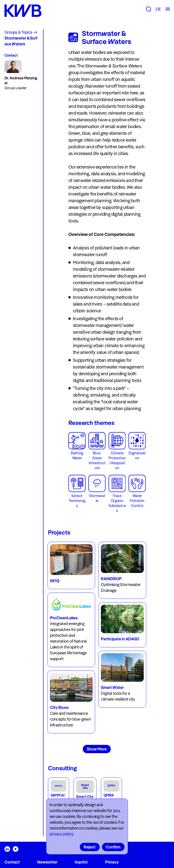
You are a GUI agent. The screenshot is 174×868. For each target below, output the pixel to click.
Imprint (81, 862)
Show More (97, 749)
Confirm (113, 847)
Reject (90, 847)
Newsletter (47, 862)
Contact (12, 862)
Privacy (112, 862)
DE (158, 9)
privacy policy (61, 834)
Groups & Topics (18, 32)
